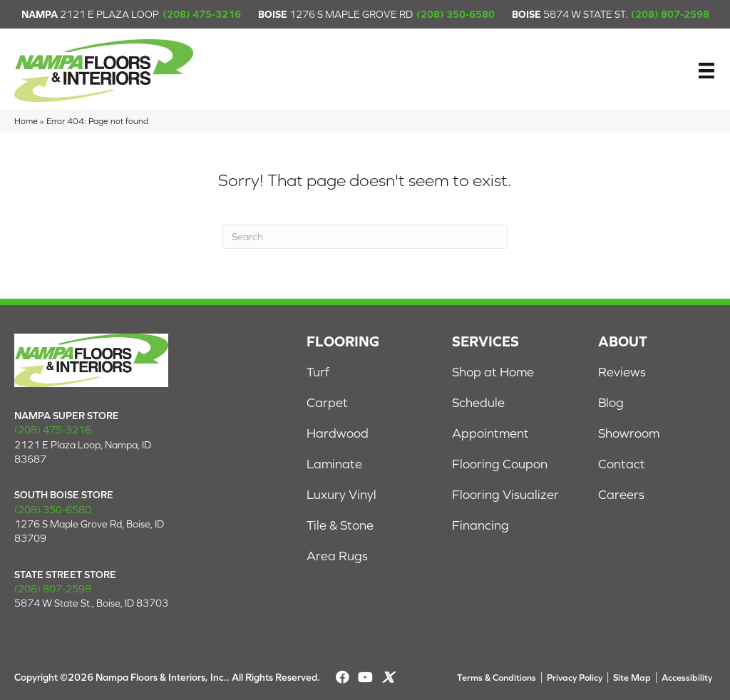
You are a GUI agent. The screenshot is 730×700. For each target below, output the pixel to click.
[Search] (365, 237)
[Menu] (706, 71)
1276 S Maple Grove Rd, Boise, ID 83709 (89, 531)
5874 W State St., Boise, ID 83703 (91, 603)
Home (26, 121)
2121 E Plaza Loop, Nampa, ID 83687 (83, 452)
